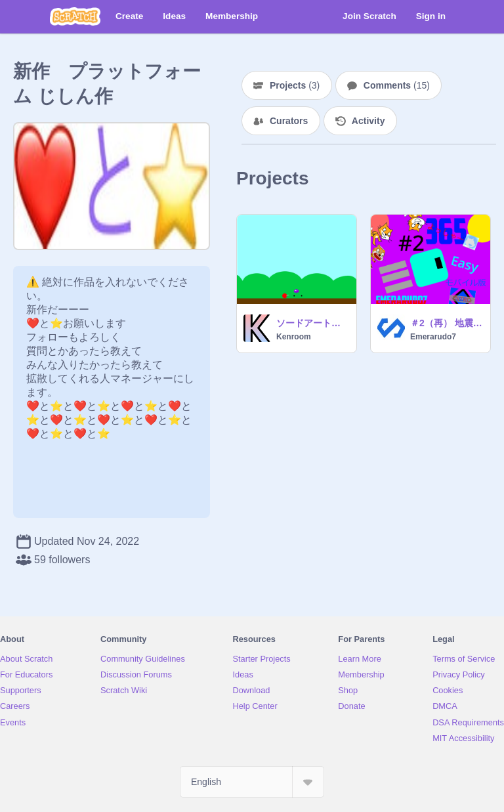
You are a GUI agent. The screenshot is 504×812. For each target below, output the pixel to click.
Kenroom (294, 337)
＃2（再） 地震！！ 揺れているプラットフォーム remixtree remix (446, 323)
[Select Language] (252, 782)
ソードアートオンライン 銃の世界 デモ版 (312, 323)
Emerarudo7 (433, 337)
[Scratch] (75, 16)
